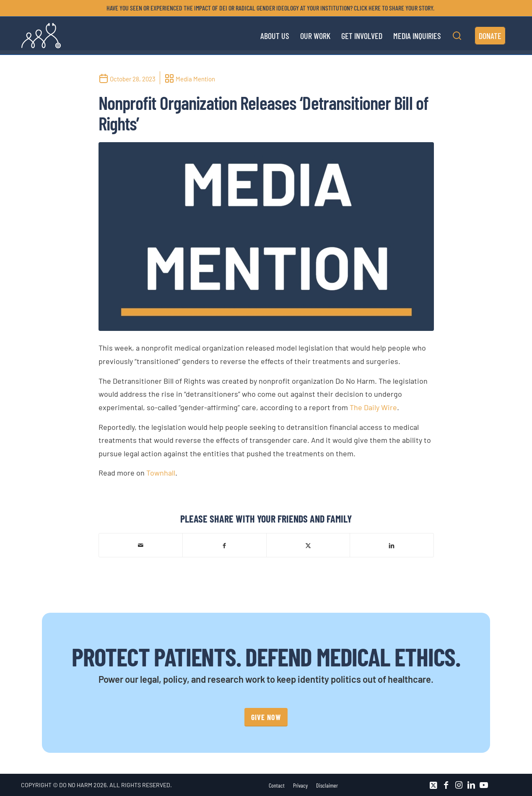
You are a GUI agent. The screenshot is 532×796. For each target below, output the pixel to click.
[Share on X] (308, 545)
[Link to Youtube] (484, 785)
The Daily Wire (373, 407)
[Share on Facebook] (224, 545)
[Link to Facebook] (446, 785)
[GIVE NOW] (266, 717)
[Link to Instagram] (459, 785)
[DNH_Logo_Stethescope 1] (41, 36)
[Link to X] (433, 785)
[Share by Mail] (141, 545)
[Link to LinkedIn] (471, 785)
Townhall (161, 473)
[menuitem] (268, 8)
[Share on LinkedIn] (392, 545)
